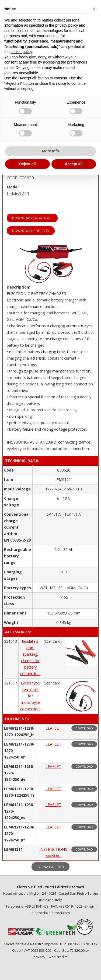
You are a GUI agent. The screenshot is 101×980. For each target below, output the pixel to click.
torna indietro (50, 867)
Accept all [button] (74, 164)
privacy (39, 957)
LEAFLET (53, 728)
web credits (58, 957)
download (84, 728)
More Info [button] (50, 151)
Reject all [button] (27, 164)
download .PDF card (31, 231)
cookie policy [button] (21, 52)
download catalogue (32, 218)
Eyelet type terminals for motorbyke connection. (30, 696)
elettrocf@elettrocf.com (51, 913)
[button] (94, 9)
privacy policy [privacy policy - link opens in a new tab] (67, 25)
